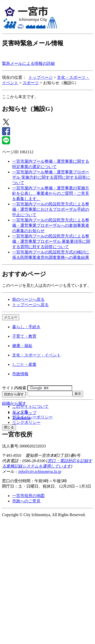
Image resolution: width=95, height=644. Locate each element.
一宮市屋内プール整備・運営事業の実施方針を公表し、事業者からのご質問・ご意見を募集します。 (51, 193)
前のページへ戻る (28, 299)
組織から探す (14, 403)
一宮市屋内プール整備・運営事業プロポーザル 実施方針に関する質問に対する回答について (51, 177)
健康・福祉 (22, 346)
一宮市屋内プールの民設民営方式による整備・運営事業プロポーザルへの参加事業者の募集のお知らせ (51, 225)
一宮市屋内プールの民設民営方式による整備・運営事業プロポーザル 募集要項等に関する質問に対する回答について (51, 241)
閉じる (9, 427)
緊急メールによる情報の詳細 (28, 63)
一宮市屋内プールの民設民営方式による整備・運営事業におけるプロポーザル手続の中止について (51, 209)
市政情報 (20, 374)
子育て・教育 (24, 336)
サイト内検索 (14, 388)
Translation (21, 418)
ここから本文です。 (20, 97)
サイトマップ (24, 413)
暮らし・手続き (26, 327)
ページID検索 (14, 393)
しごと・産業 (24, 364)
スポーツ (31, 83)
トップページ (41, 77)
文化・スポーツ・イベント (36, 355)
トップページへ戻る (30, 305)
